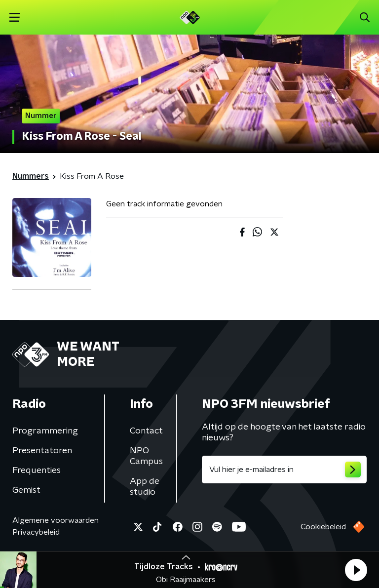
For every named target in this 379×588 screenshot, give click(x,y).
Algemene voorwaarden (56, 520)
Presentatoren (42, 451)
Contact (146, 431)
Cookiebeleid (323, 527)
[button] (356, 570)
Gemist (26, 490)
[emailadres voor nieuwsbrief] (284, 470)
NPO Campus (146, 456)
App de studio (145, 487)
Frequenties (37, 470)
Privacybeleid (36, 532)
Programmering (45, 431)
